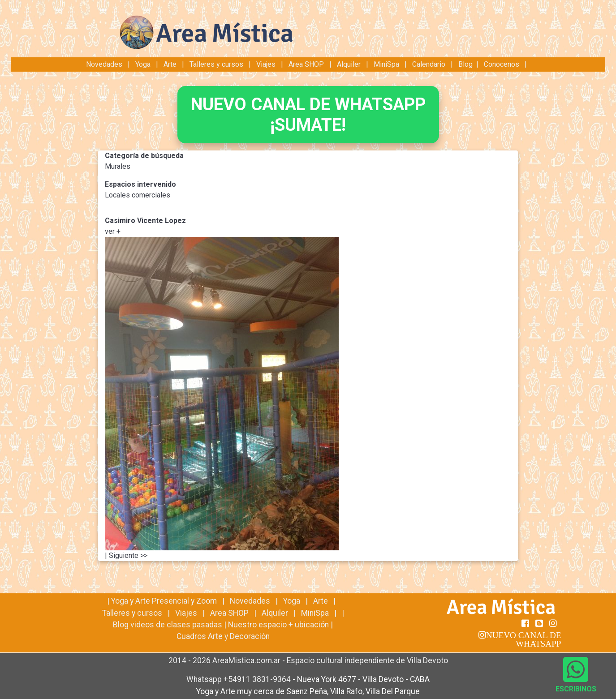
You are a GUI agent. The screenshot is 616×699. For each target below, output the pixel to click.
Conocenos (502, 64)
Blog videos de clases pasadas (168, 625)
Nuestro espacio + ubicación (278, 625)
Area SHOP (306, 64)
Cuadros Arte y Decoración (223, 636)
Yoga (144, 64)
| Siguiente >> (126, 555)
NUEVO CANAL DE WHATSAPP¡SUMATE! (308, 114)
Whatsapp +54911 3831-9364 (239, 679)
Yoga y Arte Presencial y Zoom (164, 601)
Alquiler (349, 64)
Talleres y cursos (216, 64)
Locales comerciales (138, 195)
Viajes (266, 64)
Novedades (105, 64)
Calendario (429, 64)
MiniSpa (386, 64)
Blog (465, 64)
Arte (170, 64)
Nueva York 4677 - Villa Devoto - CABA (363, 679)
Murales (118, 166)
